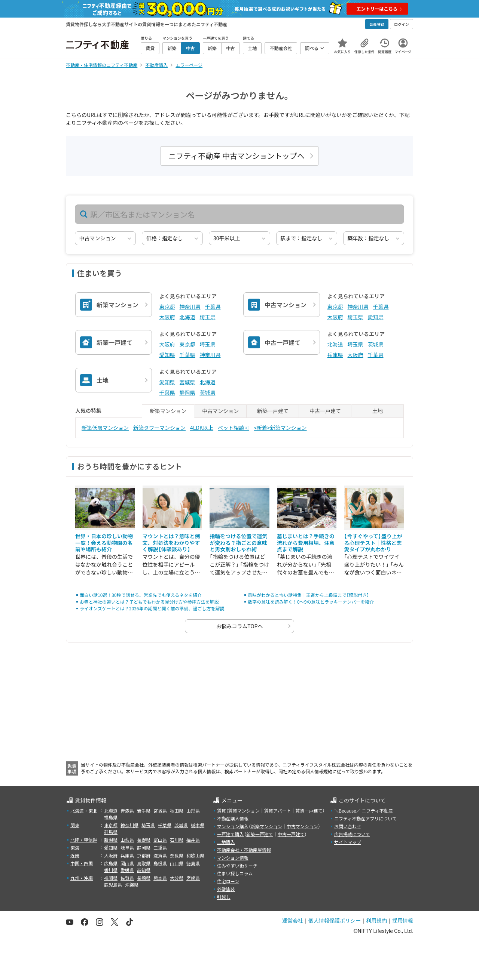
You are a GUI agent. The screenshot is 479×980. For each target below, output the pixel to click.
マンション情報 (233, 858)
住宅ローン (228, 881)
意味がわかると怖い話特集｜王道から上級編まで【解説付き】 (308, 595)
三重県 (160, 848)
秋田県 (177, 810)
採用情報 (403, 921)
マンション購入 (233, 826)
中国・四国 (82, 863)
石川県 (177, 840)
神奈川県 (190, 306)
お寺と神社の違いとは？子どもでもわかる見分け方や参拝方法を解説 (149, 602)
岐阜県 (127, 848)
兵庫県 (335, 355)
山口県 (177, 863)
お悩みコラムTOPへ (240, 626)
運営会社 (293, 921)
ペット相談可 (234, 428)
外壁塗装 (226, 889)
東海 (75, 848)
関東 (75, 825)
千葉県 (213, 306)
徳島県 (193, 863)
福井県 (193, 840)
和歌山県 (195, 855)
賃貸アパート (278, 810)
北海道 (187, 317)
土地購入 (226, 842)
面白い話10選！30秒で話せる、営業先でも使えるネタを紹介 (141, 595)
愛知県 (376, 317)
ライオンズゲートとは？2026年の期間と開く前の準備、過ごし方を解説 (152, 608)
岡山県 (127, 863)
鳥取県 (144, 863)
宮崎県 (193, 878)
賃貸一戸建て (309, 810)
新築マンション (266, 826)
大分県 (177, 878)
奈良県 (177, 855)
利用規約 (376, 921)
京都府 (144, 855)
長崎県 (144, 878)
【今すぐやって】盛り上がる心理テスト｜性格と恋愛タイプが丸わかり (373, 543)
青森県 (127, 810)
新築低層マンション (105, 428)
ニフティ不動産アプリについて (365, 818)
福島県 (111, 817)
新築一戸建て (260, 834)
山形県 (193, 810)
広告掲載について (352, 834)
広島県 (111, 863)
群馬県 (111, 832)
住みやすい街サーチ (237, 865)
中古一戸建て (291, 834)
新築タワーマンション (159, 428)
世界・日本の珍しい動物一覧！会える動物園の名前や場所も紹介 (104, 543)
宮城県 (187, 382)
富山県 (160, 840)
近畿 (75, 855)
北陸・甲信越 (84, 840)
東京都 (167, 306)
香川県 (111, 870)
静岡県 (187, 392)
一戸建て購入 (231, 834)
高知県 (144, 870)
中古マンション (302, 826)
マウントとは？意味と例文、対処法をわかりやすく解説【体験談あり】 (171, 543)
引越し (224, 897)
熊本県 (160, 878)
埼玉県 (208, 317)
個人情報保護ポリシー (335, 921)
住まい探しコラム (235, 873)
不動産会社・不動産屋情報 (244, 850)
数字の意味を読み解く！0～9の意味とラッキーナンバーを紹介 (311, 602)
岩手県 (144, 810)
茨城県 (376, 344)
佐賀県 (127, 878)
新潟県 (111, 840)
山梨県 (127, 840)
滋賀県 (160, 855)
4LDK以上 (202, 428)
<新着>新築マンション (280, 428)
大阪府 (167, 317)
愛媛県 (127, 870)
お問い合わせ (348, 826)
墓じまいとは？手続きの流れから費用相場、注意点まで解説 (306, 543)
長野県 (144, 840)
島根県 (160, 863)
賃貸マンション (244, 810)
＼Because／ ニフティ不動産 (364, 810)
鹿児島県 (113, 885)
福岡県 (111, 878)
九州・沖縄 (82, 878)
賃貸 (222, 810)
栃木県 (198, 825)
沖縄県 (132, 885)
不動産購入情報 (233, 818)
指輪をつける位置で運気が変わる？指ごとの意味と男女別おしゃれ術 (238, 543)
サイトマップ (348, 842)
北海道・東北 (84, 810)
